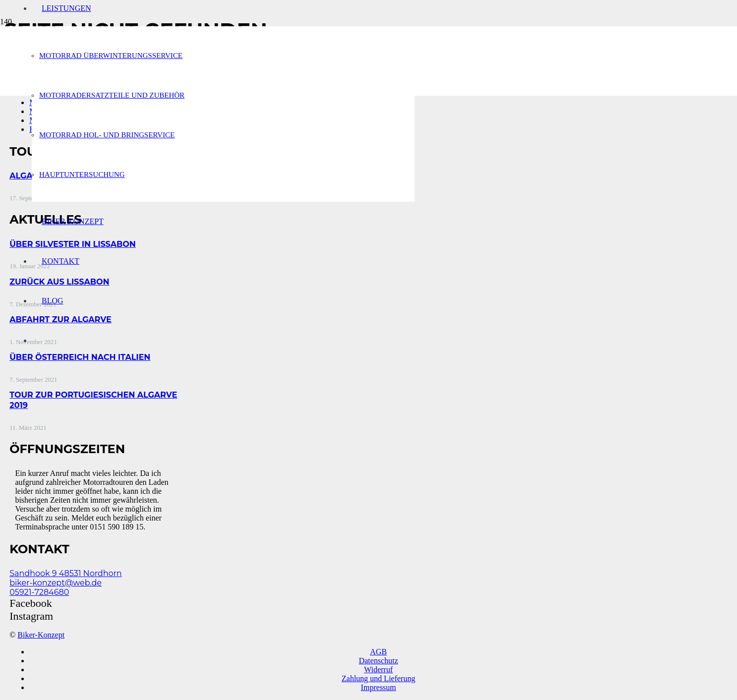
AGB (378, 652)
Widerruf (378, 670)
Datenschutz (378, 661)
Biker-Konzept (41, 635)
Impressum (378, 687)
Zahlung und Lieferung (378, 678)
